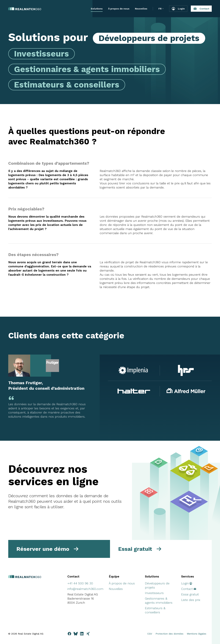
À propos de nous (119, 9)
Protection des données (169, 634)
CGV (150, 634)
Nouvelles (141, 9)
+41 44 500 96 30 (80, 583)
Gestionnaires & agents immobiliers (87, 69)
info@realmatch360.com (85, 589)
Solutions (97, 9)
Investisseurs (42, 54)
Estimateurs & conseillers (67, 85)
